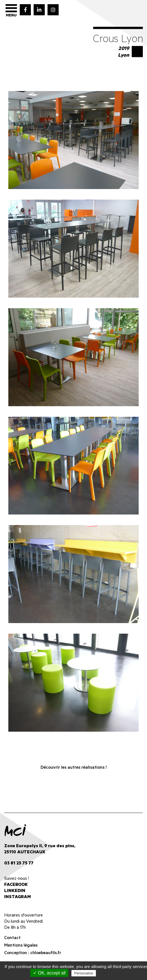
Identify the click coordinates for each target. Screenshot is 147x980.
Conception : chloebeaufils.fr (33, 953)
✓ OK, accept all (49, 973)
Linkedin (15, 891)
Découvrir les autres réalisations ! (74, 768)
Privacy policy (111, 973)
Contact (12, 938)
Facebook (16, 885)
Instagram (18, 897)
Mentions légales (21, 946)
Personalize (84, 973)
